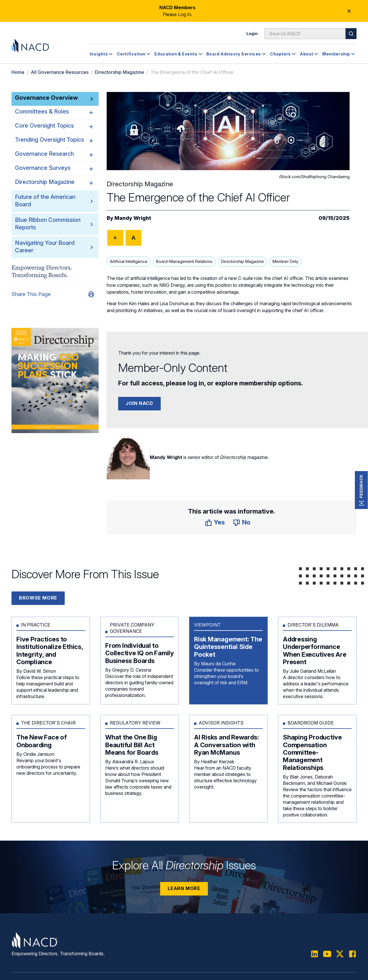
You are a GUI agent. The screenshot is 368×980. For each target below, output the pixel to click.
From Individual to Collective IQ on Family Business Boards (140, 653)
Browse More (38, 598)
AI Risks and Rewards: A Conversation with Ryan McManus (226, 744)
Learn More (184, 888)
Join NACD (139, 403)
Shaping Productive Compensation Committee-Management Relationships (312, 752)
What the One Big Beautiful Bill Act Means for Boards (132, 744)
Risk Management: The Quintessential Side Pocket (228, 646)
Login (252, 33)
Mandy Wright (133, 218)
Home (18, 72)
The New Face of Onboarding (42, 741)
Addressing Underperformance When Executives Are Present (315, 650)
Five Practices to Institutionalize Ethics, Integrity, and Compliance (50, 650)
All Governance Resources (60, 72)
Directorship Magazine (119, 72)
